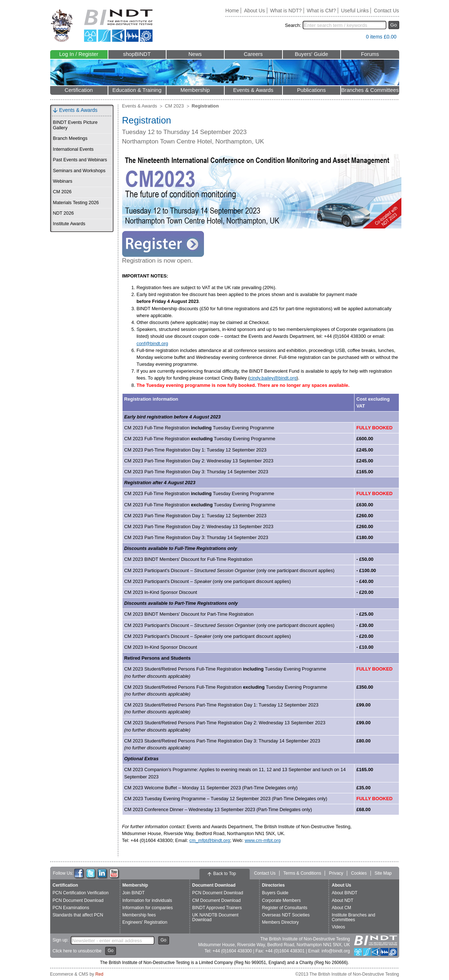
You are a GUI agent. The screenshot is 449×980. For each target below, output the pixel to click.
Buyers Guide (275, 893)
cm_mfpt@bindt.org (210, 840)
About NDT (343, 900)
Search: (293, 25)
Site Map (383, 873)
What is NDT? (286, 11)
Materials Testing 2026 (76, 203)
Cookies (359, 873)
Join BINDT (134, 893)
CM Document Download (217, 900)
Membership (195, 90)
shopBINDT (137, 54)
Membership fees (139, 915)
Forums (370, 54)
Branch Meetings (70, 138)
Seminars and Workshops (79, 171)
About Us (254, 11)
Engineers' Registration (145, 922)
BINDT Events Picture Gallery (75, 125)
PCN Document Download (78, 900)
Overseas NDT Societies (286, 915)
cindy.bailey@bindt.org (273, 378)
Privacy (336, 873)
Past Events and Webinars (80, 160)
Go (394, 25)
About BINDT (345, 893)
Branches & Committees (370, 90)
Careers (253, 54)
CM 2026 (62, 192)
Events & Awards (253, 90)
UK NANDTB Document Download (215, 917)
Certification (79, 90)
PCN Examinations (71, 908)
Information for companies (148, 908)
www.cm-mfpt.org (263, 840)
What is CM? (321, 11)
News (195, 54)
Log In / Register (79, 54)
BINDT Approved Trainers (217, 908)
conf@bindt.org (153, 343)
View (357, 38)
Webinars (63, 181)
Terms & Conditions (302, 873)
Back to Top (225, 874)
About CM (342, 908)
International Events (73, 149)
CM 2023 (175, 106)
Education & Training (137, 90)
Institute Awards (69, 224)
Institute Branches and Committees (354, 917)
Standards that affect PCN (78, 915)
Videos (338, 927)
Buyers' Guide (312, 54)
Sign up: (61, 940)
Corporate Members (282, 900)
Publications (311, 90)
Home (232, 11)
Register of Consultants (285, 908)
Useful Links (355, 11)
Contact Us (386, 11)
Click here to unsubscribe (77, 951)
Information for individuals (147, 900)
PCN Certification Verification (81, 893)
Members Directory (280, 922)
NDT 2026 (63, 213)
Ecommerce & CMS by (77, 974)
